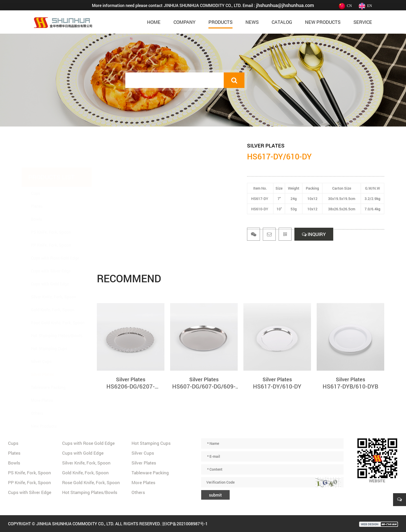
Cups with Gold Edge (50, 258)
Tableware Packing (48, 362)
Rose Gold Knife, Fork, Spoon (58, 297)
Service (363, 22)
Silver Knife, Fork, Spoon (53, 271)
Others (37, 388)
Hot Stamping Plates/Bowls (57, 310)
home (154, 22)
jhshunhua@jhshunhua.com (285, 5)
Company (184, 22)
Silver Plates (42, 349)
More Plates (42, 375)
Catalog (282, 22)
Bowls (36, 194)
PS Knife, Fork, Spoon (51, 207)
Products (220, 22)
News (252, 22)
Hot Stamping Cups (49, 323)
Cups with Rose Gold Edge (55, 232)
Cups (35, 168)
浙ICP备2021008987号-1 (185, 524)
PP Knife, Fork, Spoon (51, 220)
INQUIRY (314, 234)
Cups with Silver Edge (51, 245)
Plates (37, 181)
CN (345, 6)
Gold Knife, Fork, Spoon (53, 284)
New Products (323, 22)
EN (365, 6)
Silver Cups (41, 336)
